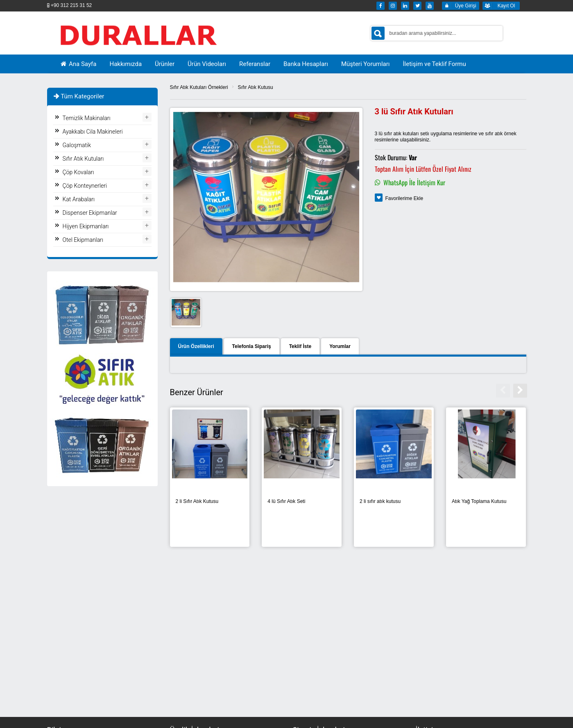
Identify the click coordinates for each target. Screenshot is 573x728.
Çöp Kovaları (78, 172)
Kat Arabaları (79, 199)
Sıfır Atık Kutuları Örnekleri (199, 87)
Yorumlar (340, 346)
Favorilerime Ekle (404, 198)
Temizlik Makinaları (87, 118)
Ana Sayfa (78, 64)
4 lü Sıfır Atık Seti (286, 501)
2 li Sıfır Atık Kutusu (197, 501)
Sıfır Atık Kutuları (83, 159)
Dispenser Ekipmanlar (90, 213)
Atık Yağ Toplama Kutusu (479, 501)
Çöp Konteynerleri (85, 186)
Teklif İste (300, 346)
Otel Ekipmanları (83, 240)
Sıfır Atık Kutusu (256, 87)
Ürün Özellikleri (196, 346)
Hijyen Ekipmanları (86, 226)
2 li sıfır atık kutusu (380, 501)
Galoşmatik (77, 145)
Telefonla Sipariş (252, 346)
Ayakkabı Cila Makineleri (93, 132)
